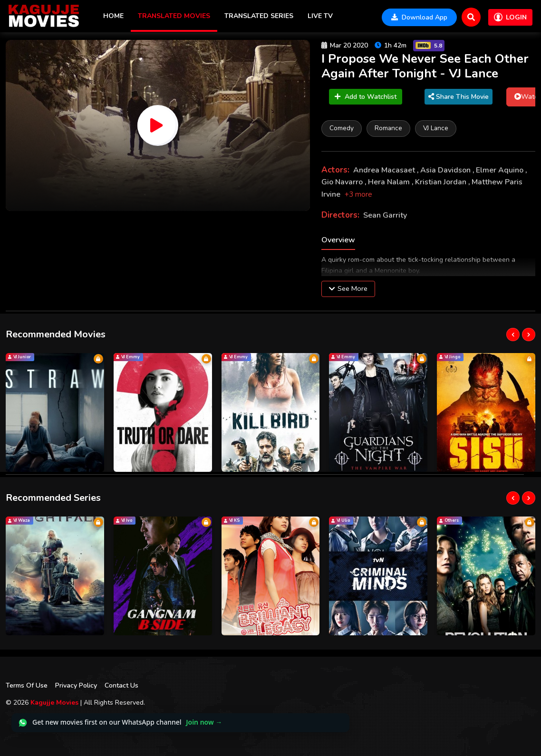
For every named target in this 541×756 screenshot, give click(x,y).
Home (113, 16)
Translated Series (259, 16)
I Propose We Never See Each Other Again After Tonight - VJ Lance (425, 66)
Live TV (320, 16)
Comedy (342, 128)
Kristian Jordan (442, 182)
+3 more (358, 194)
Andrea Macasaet (385, 170)
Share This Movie (459, 97)
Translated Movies (174, 16)
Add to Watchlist (366, 97)
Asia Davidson (446, 170)
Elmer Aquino (501, 170)
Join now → (204, 722)
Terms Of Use (27, 685)
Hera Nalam (390, 182)
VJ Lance (436, 128)
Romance (388, 128)
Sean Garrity (385, 215)
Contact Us (121, 685)
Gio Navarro (343, 182)
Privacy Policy (76, 685)
